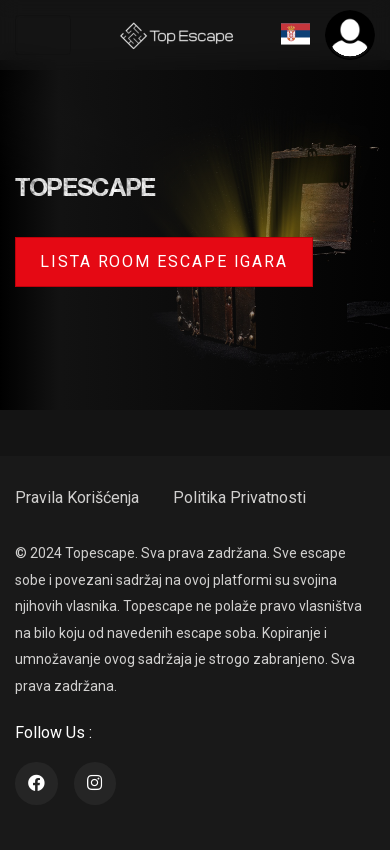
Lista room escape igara (164, 261)
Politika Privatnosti (239, 497)
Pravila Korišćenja (77, 497)
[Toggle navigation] (43, 35)
